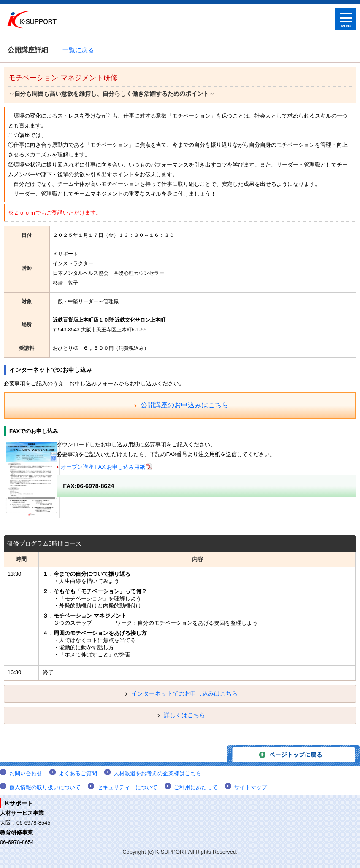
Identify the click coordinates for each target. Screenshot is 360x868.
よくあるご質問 (78, 773)
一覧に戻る (78, 50)
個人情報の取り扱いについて (45, 787)
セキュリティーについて (127, 787)
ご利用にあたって (196, 787)
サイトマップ (251, 787)
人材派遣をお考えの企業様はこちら (157, 773)
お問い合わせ (26, 773)
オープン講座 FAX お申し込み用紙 (103, 467)
